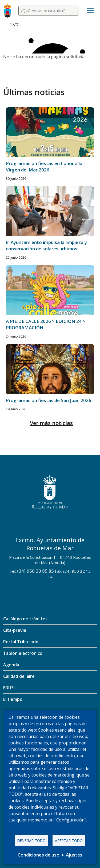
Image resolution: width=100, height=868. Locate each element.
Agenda (11, 665)
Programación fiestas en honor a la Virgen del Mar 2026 (44, 167)
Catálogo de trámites (25, 619)
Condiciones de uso (39, 855)
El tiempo (13, 699)
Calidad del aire (19, 676)
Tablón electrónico (23, 653)
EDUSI (9, 688)
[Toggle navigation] (90, 11)
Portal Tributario (21, 642)
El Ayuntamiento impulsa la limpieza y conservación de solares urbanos (46, 245)
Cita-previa (15, 630)
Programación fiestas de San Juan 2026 (49, 400)
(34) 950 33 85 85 (35, 571)
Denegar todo (31, 841)
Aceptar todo (69, 841)
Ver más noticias (51, 423)
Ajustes (74, 855)
